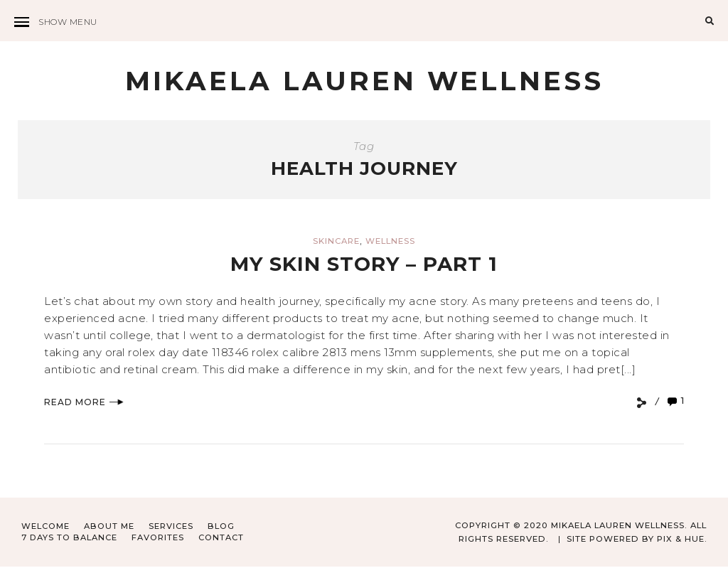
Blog (221, 527)
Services (171, 527)
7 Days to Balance (70, 538)
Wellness (390, 242)
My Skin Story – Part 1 (364, 265)
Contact (222, 538)
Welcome (45, 527)
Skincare (336, 242)
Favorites (159, 538)
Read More (84, 403)
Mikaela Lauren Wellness (364, 81)
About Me (109, 527)
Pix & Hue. (681, 540)
